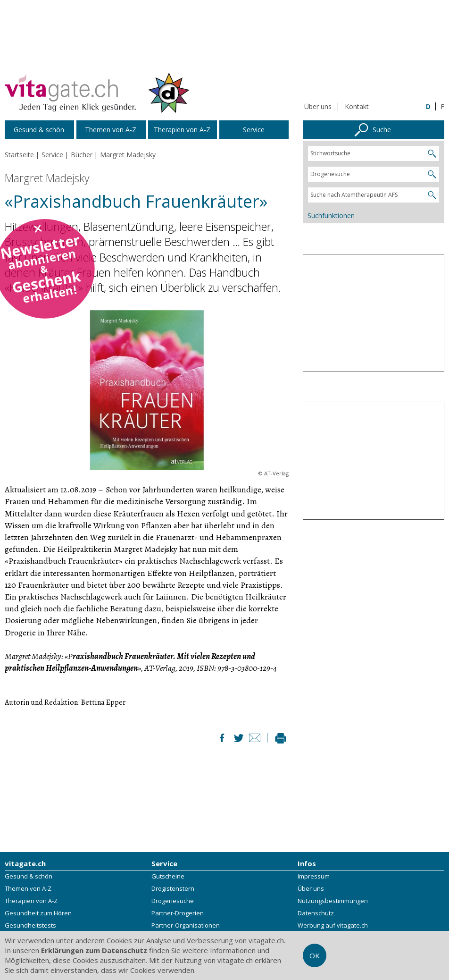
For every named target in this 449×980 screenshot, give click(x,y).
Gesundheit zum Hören (38, 913)
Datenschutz (316, 913)
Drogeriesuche (173, 901)
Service (164, 864)
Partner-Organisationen (186, 926)
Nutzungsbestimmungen (333, 901)
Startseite (19, 155)
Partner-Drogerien (178, 913)
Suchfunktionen (331, 215)
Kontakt (357, 106)
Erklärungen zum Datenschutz (94, 950)
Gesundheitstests (30, 926)
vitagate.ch (25, 864)
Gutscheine (168, 877)
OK (315, 955)
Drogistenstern (173, 889)
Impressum (314, 877)
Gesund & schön (29, 877)
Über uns (318, 106)
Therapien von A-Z (31, 901)
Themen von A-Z (28, 889)
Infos (307, 864)
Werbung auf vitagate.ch (333, 926)
